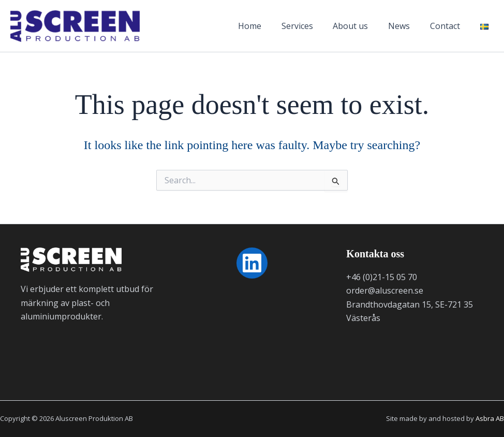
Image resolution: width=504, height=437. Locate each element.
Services (309, 26)
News (404, 26)
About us (359, 26)
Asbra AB (490, 418)
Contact (447, 26)
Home (265, 26)
